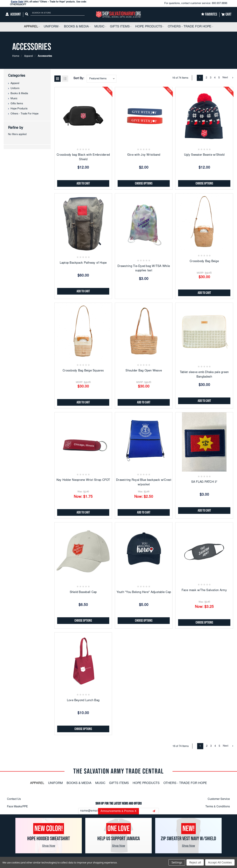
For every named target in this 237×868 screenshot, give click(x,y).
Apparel (15, 83)
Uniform (15, 88)
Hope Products (19, 109)
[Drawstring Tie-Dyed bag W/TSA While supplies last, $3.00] (144, 222)
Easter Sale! (17, 2)
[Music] (100, 27)
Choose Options (144, 183)
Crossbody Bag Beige (204, 261)
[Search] (27, 15)
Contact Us (14, 799)
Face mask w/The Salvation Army (204, 590)
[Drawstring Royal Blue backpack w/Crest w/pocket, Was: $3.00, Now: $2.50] (144, 441)
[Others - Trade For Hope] (190, 27)
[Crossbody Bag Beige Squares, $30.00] (83, 331)
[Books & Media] (77, 27)
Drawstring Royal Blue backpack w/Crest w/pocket (144, 482)
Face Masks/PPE (17, 807)
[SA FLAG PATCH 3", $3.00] (204, 441)
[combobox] (102, 79)
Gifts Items (17, 104)
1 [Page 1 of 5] (200, 78)
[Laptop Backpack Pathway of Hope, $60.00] (83, 222)
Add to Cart (83, 183)
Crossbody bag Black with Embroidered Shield (83, 157)
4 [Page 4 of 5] (215, 78)
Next (228, 78)
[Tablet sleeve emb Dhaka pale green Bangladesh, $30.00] (204, 331)
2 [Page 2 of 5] (206, 78)
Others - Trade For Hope (24, 114)
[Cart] (226, 15)
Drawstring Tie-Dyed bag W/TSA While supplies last (144, 269)
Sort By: (79, 79)
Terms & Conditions (218, 807)
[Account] (13, 15)
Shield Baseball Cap (83, 592)
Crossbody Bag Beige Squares (83, 371)
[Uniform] (52, 27)
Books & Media (19, 94)
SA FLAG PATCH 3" (204, 482)
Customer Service (219, 799)
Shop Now (49, 846)
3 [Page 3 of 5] (211, 78)
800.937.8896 (220, 3)
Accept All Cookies (220, 862)
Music (14, 99)
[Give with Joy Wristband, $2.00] (144, 116)
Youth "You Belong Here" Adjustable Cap (144, 592)
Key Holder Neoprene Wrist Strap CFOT (83, 480)
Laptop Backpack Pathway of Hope (83, 263)
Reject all (195, 862)
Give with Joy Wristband (144, 155)
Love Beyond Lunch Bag (83, 701)
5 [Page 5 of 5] (219, 78)
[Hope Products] (150, 27)
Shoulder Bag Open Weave (144, 371)
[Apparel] (32, 27)
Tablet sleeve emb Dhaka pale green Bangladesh (204, 375)
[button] (39, 27)
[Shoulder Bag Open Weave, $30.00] (144, 331)
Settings (177, 862)
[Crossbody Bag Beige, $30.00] (204, 222)
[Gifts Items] (121, 27)
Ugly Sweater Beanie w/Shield (204, 155)
